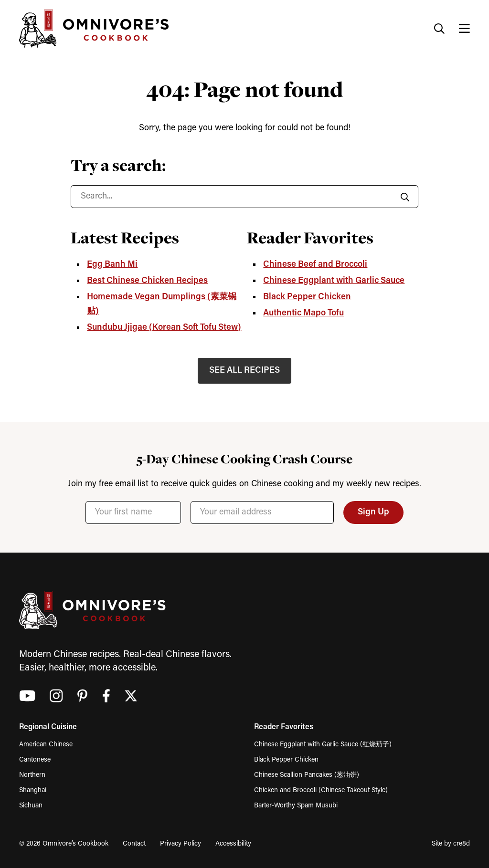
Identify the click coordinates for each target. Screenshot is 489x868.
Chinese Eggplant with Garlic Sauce (334, 281)
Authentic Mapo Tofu (303, 313)
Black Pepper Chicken (307, 297)
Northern (32, 775)
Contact (134, 844)
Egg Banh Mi (112, 265)
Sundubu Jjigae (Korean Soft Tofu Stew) (164, 328)
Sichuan (31, 806)
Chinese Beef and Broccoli (315, 265)
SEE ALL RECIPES (244, 371)
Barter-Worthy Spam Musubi (296, 806)
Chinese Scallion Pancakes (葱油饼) (307, 775)
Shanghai (33, 790)
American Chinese (46, 745)
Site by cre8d (451, 844)
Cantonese (35, 760)
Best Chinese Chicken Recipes (147, 281)
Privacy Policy (181, 844)
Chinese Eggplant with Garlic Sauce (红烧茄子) (323, 745)
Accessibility (233, 844)
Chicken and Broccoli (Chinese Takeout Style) (321, 790)
